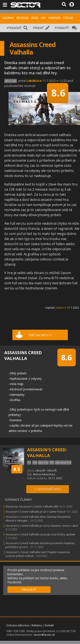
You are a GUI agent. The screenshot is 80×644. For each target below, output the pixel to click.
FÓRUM (68, 18)
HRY (43, 18)
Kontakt (49, 625)
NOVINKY (8, 18)
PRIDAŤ (38, 28)
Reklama (37, 625)
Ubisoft (40, 470)
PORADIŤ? (62, 28)
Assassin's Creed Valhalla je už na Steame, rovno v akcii (42, 526)
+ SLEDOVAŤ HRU (48, 489)
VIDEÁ (35, 18)
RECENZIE (22, 18)
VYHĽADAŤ (14, 28)
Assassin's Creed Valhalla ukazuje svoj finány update (41, 534)
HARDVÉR (54, 18)
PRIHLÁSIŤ (29, 590)
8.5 (17, 469)
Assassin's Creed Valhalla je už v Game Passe (36, 512)
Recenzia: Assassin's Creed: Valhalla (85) (32, 506)
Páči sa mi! (40, 335)
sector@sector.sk (44, 635)
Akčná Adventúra (44, 474)
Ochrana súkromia (18, 625)
